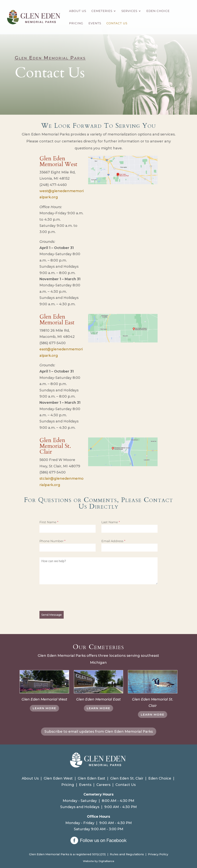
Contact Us (117, 24)
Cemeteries (102, 11)
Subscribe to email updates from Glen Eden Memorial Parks (99, 732)
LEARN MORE (44, 708)
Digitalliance (106, 861)
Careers (103, 785)
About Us (78, 11)
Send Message (52, 615)
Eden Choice (158, 11)
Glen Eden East (91, 778)
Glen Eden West (58, 778)
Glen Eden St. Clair (127, 778)
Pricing (76, 24)
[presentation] (69, 598)
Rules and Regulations (127, 854)
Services (129, 11)
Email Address (113, 541)
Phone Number (52, 541)
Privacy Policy (158, 854)
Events (95, 24)
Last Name (111, 522)
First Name (49, 522)
